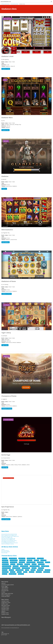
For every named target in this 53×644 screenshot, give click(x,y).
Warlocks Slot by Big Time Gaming (7, 544)
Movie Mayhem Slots (31, 558)
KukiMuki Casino (5, 610)
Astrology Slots (40, 570)
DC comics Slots (40, 558)
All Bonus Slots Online (5, 4)
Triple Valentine (5, 588)
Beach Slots (5, 574)
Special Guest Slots (14, 560)
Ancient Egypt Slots (45, 566)
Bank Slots (19, 572)
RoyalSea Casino (5, 614)
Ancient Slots (16, 566)
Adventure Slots (5, 564)
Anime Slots (5, 570)
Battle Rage (5, 467)
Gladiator (4, 189)
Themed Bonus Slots (14, 4)
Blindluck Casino (5, 613)
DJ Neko (3, 592)
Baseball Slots (39, 572)
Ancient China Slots (24, 566)
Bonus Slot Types (4, 553)
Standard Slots (5, 560)
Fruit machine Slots (13, 558)
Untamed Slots (5, 562)
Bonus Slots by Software (6, 552)
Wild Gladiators (6, 242)
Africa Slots (13, 564)
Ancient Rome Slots (26, 568)
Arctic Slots (11, 570)
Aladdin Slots (27, 564)
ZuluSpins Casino (5, 601)
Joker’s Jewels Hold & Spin (7, 593)
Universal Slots (22, 560)
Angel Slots (34, 568)
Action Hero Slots (14, 562)
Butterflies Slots (40, 562)
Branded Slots (22, 562)
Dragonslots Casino (6, 603)
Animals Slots (41, 568)
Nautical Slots (43, 560)
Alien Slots (34, 564)
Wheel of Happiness (6, 595)
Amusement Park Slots (7, 566)
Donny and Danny (5, 596)
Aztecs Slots (13, 572)
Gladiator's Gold (6, 69)
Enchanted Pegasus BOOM (8, 585)
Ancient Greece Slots (6, 568)
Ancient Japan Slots (16, 568)
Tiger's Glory (5, 345)
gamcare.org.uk (4, 635)
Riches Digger (5, 586)
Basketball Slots (47, 572)
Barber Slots (32, 572)
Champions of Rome (7, 409)
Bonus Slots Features (5, 551)
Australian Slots (5, 572)
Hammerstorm (5, 589)
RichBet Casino (5, 604)
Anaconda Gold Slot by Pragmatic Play (8, 538)
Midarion (3, 611)
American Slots (41, 564)
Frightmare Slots (22, 558)
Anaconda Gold (5, 591)
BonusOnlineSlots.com (6, 2)
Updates (3, 550)
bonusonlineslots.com (15, 628)
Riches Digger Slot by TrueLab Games (8, 542)
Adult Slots (48, 562)
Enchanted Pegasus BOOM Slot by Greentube (10, 543)
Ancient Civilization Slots (35, 566)
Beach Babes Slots (13, 574)
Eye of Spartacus (6, 519)
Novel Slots (36, 560)
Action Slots (5, 558)
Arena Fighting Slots (20, 570)
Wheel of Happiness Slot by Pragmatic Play (9, 535)
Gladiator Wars (6, 130)
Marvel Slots (30, 560)
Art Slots (27, 570)
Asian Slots (33, 570)
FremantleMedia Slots (31, 562)
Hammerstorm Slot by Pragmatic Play (8, 540)
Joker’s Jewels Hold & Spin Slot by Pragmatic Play (10, 536)
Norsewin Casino (5, 608)
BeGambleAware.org (5, 634)
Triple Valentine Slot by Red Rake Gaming (9, 541)
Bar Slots (25, 572)
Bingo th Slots (21, 574)
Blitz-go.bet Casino (6, 605)
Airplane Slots (20, 564)
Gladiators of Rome (7, 294)
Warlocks (3, 583)
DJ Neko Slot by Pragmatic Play (7, 537)
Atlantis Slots (48, 570)
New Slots (5, 531)
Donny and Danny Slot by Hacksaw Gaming (9, 534)
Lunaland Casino (5, 607)
